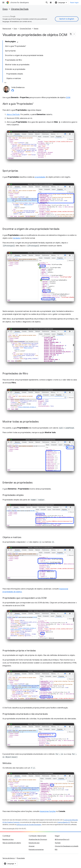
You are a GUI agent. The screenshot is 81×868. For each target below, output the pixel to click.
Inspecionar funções (48, 811)
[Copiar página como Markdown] (71, 34)
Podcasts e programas (36, 849)
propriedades (40, 177)
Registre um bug (8, 839)
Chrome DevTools (20, 9)
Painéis (36, 29)
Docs (5, 9)
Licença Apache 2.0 (64, 822)
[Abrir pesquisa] (47, 3)
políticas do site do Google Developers (29, 825)
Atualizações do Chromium (38, 839)
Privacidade (21, 858)
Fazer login (74, 3)
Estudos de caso (34, 843)
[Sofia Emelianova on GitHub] (13, 91)
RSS (56, 849)
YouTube (58, 843)
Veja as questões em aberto (12, 843)
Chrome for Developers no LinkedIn (67, 846)
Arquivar (32, 846)
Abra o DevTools (13, 115)
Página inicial (7, 29)
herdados (17, 238)
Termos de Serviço (9, 858)
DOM (68, 98)
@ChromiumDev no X (62, 839)
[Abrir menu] (3, 3)
